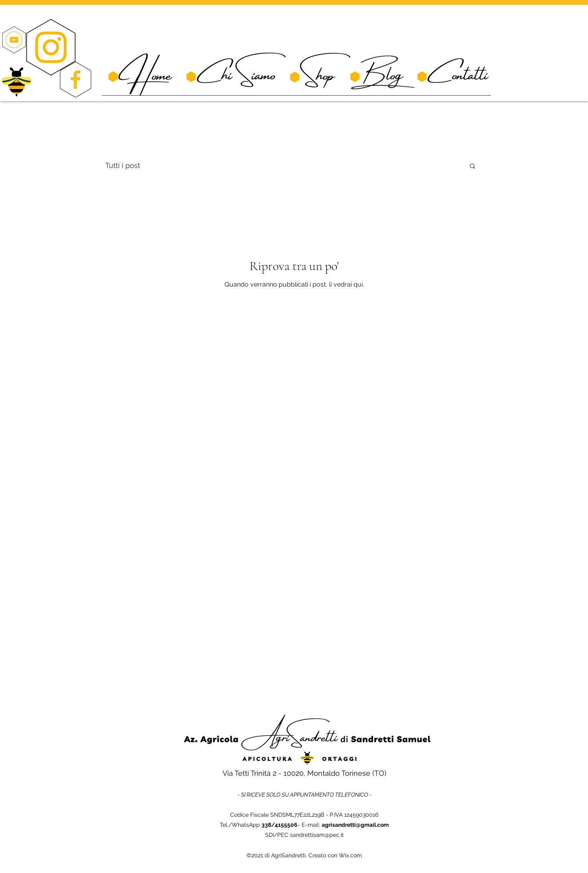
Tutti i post (123, 165)
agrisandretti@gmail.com (355, 825)
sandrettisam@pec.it (317, 835)
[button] (473, 167)
